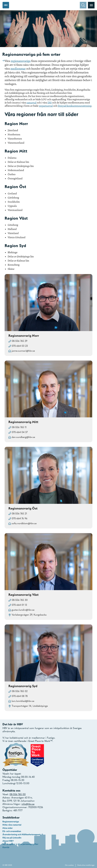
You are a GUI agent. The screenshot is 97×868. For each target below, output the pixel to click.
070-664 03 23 (20, 346)
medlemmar (18, 69)
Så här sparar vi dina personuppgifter (20, 844)
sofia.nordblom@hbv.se (24, 524)
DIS (50, 103)
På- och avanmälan (12, 831)
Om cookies (69, 865)
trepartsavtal (46, 106)
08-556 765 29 (19, 341)
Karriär (6, 847)
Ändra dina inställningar (86, 865)
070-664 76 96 (19, 519)
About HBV (8, 841)
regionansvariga (21, 61)
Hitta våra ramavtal (12, 825)
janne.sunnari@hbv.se (23, 351)
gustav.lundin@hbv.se (23, 610)
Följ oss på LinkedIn (12, 838)
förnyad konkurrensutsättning (75, 106)
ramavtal (31, 103)
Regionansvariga (11, 822)
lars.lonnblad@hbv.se (23, 701)
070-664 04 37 (20, 432)
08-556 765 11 (19, 427)
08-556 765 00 (18, 795)
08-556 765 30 (20, 600)
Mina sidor (8, 828)
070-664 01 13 (19, 605)
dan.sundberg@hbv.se (23, 437)
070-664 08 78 (20, 696)
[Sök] (83, 5)
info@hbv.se (28, 804)
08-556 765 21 (19, 514)
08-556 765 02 (20, 691)
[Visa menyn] (91, 5)
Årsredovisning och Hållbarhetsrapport (21, 834)
